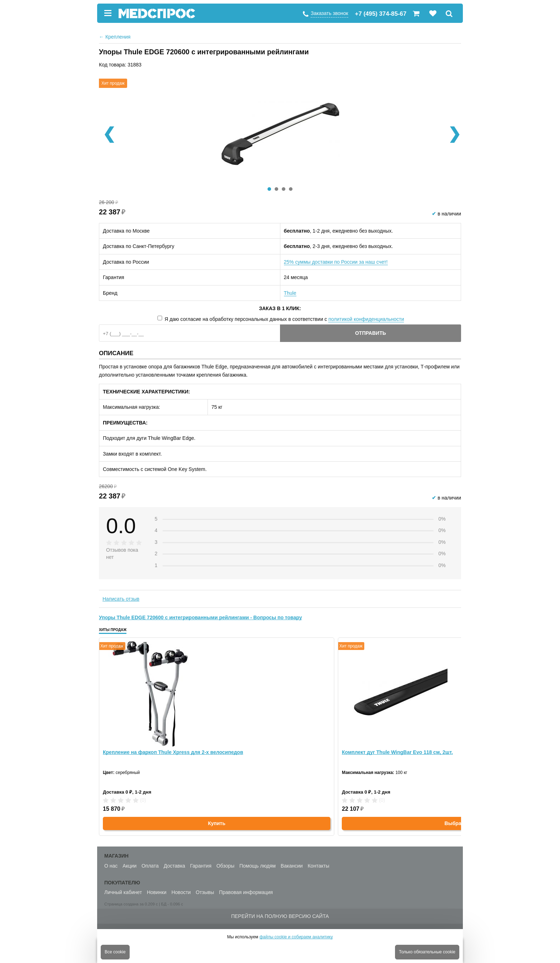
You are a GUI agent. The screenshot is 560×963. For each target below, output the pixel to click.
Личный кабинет (123, 892)
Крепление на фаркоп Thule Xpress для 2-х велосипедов (173, 752)
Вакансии (292, 866)
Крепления (115, 37)
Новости (181, 892)
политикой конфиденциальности (366, 319)
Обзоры (226, 866)
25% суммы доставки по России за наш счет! (336, 262)
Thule (290, 293)
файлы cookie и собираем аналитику (296, 937)
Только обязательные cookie (427, 952)
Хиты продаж (113, 630)
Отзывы (205, 892)
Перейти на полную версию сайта (280, 916)
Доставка (174, 866)
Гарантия (201, 866)
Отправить (371, 333)
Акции (129, 866)
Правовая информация (246, 892)
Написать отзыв (121, 599)
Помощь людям (257, 866)
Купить (217, 823)
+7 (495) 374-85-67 (381, 14)
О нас (111, 866)
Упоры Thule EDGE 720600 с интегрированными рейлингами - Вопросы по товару (200, 617)
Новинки (157, 892)
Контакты (318, 866)
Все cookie (115, 952)
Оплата (150, 866)
